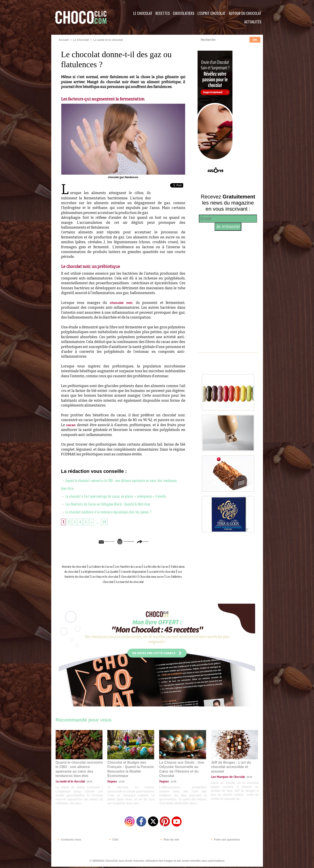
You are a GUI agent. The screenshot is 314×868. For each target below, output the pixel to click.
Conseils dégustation (79, 576)
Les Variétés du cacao (155, 566)
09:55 (86, 780)
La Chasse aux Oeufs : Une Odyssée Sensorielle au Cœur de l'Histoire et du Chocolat (181, 770)
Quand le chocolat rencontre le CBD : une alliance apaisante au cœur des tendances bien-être (79, 770)
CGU (114, 842)
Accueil (64, 40)
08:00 (245, 776)
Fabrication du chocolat (111, 571)
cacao (72, 425)
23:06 (120, 784)
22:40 (172, 780)
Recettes (163, 13)
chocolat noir (121, 302)
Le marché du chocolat (132, 586)
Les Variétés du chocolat (157, 576)
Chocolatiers (184, 13)
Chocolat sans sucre (139, 581)
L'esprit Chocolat (212, 13)
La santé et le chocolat (106, 40)
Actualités (253, 22)
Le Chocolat (143, 13)
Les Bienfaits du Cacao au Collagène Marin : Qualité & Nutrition (110, 504)
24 (106, 522)
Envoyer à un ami (90, 541)
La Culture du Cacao (119, 566)
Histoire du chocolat (84, 566)
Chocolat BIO (110, 581)
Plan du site (169, 842)
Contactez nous (69, 842)
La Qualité (175, 571)
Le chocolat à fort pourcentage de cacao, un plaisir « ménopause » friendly (119, 496)
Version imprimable (130, 541)
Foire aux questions (224, 842)
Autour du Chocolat (245, 13)
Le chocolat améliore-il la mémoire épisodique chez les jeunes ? (110, 511)
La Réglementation (148, 571)
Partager (163, 541)
